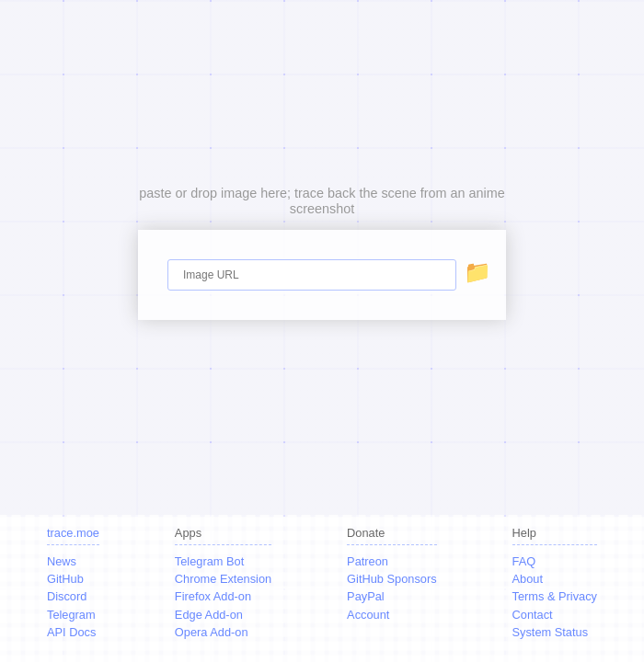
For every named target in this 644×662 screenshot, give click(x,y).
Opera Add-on (212, 632)
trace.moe (73, 533)
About (528, 579)
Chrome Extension (223, 579)
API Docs (71, 632)
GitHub (65, 579)
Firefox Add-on (213, 596)
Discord (67, 596)
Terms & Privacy (555, 596)
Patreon (368, 561)
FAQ (524, 561)
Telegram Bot (209, 561)
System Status (551, 632)
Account (368, 615)
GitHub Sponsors (391, 579)
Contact (533, 615)
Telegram (71, 615)
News (62, 561)
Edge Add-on (209, 615)
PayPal (366, 596)
